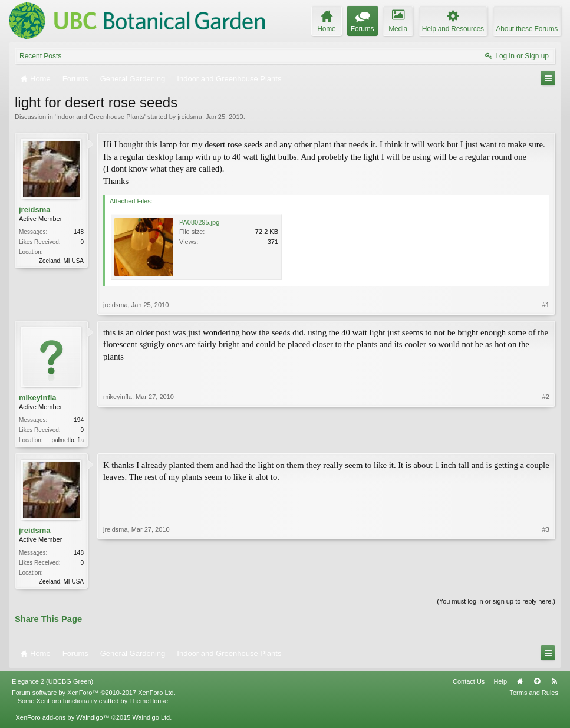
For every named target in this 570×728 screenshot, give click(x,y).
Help (500, 684)
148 (79, 232)
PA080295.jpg (199, 222)
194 (79, 420)
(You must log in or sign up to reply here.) (496, 604)
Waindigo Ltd (151, 720)
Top (537, 684)
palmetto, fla (68, 440)
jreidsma (190, 117)
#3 (546, 581)
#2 (546, 439)
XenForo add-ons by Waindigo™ (62, 720)
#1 (546, 305)
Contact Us (469, 684)
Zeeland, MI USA (61, 261)
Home (520, 684)
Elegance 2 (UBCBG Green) (52, 684)
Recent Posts (40, 56)
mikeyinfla (38, 398)
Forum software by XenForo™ (94, 695)
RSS (554, 684)
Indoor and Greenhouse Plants (100, 117)
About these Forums (527, 29)
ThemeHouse (149, 703)
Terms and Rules (534, 695)
